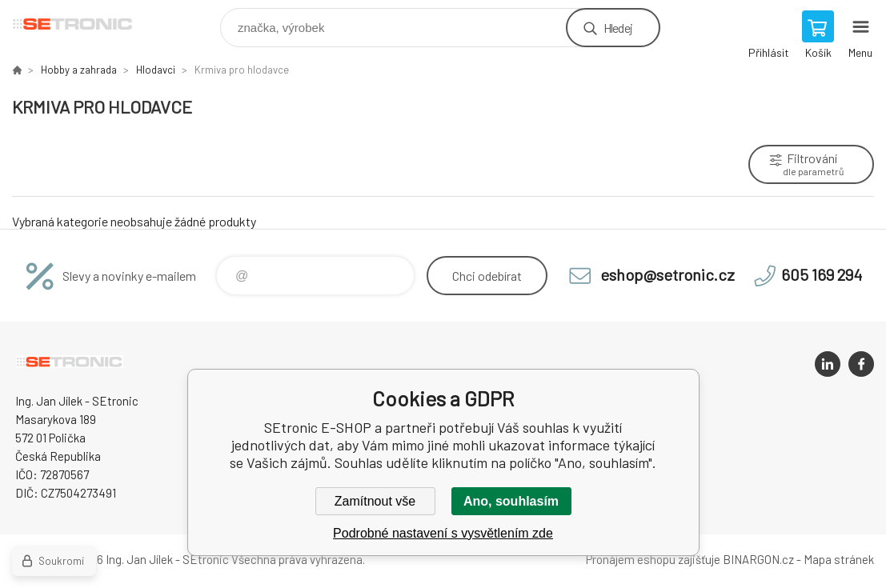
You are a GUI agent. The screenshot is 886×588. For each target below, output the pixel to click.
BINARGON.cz (758, 559)
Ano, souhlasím (511, 501)
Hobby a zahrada (79, 70)
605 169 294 (822, 274)
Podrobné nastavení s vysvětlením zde (443, 533)
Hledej (618, 28)
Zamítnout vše (375, 501)
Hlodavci (156, 70)
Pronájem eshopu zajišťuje (653, 559)
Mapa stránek (839, 559)
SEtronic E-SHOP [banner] (83, 24)
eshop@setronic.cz (668, 274)
